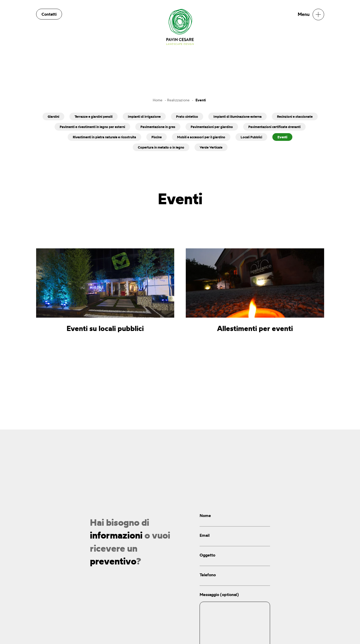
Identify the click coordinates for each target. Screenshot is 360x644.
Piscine (157, 137)
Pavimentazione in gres (158, 127)
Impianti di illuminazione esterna (238, 116)
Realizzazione (178, 100)
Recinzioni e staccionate (295, 116)
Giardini (53, 116)
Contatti (49, 14)
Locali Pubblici (251, 137)
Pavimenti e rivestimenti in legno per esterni (92, 127)
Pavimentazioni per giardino (212, 127)
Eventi (282, 137)
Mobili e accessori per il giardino (201, 137)
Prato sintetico (187, 116)
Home (158, 100)
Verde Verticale (211, 147)
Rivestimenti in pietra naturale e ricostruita (104, 137)
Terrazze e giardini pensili (94, 116)
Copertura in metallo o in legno (161, 147)
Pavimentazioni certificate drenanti (274, 127)
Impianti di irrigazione (144, 116)
